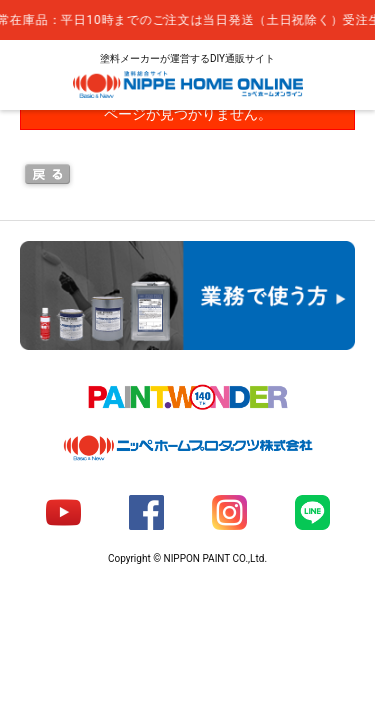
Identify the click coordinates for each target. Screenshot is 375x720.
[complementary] (187, 20)
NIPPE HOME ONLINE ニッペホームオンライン (188, 84)
